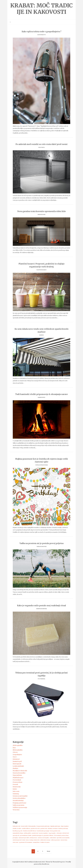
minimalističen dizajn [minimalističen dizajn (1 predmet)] (18, 833)
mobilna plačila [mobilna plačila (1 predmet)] (27, 833)
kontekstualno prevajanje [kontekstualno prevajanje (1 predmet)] (43, 831)
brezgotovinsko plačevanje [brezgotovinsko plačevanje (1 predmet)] (43, 826)
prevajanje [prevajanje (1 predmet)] (15, 838)
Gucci (15, 757)
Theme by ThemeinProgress (55, 862)
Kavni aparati (17, 764)
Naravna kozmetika (41, 609)
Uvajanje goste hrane (19, 803)
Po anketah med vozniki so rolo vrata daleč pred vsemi (42, 144)
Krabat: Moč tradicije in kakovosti (41, 9)
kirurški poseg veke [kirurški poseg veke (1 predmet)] (18, 831)
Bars (14, 748)
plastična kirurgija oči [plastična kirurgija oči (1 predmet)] (38, 835)
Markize (41, 335)
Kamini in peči (41, 397)
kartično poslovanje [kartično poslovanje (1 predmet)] (63, 829)
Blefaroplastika (18, 750)
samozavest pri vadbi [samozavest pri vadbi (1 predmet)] (24, 838)
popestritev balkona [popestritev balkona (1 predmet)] (48, 835)
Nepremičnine (17, 775)
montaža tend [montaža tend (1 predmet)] (35, 833)
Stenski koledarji (18, 801)
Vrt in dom (16, 810)
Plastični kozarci (41, 270)
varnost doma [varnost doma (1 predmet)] (64, 840)
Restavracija (17, 787)
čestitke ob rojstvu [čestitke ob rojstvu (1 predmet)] (45, 842)
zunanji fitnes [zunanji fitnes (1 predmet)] (36, 842)
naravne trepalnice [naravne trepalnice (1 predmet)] (43, 833)
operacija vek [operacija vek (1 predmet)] (16, 835)
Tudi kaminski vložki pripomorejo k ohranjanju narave (42, 394)
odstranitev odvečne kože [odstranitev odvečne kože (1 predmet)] (63, 833)
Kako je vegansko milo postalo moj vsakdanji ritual (41, 606)
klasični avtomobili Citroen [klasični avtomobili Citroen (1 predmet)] (30, 831)
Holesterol (16, 759)
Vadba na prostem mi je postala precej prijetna (41, 543)
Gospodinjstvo (41, 35)
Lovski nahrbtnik (18, 766)
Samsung (16, 794)
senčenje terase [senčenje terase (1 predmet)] (33, 838)
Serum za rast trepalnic (20, 796)
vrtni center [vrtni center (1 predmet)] (16, 842)
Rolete (15, 789)
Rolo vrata (42, 147)
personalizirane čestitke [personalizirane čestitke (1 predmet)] (26, 835)
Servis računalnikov (19, 798)
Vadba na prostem (42, 547)
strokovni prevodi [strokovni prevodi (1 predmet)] (17, 840)
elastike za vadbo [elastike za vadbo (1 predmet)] (17, 829)
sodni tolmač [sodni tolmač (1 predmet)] (53, 838)
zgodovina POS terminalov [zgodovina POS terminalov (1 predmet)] (26, 842)
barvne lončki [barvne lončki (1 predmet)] (24, 826)
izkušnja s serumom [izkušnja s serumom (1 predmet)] (53, 829)
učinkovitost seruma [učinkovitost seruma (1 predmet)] (45, 840)
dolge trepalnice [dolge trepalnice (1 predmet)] (65, 826)
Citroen (15, 752)
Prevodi (15, 784)
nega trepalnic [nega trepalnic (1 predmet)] (52, 833)
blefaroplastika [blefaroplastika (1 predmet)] (32, 826)
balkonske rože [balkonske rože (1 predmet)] (17, 826)
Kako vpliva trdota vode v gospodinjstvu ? (41, 32)
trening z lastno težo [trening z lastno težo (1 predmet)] (35, 840)
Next (48, 851)
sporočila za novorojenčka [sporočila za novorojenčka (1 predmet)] (63, 838)
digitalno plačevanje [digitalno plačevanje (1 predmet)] (55, 826)
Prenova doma (41, 215)
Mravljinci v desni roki (20, 771)
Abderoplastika (18, 745)
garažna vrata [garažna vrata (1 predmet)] (44, 829)
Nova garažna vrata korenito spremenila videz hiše (42, 211)
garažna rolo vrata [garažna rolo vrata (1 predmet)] (35, 829)
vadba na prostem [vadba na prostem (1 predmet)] (55, 840)
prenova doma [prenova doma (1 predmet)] (65, 835)
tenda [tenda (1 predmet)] (24, 840)
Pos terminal (41, 679)
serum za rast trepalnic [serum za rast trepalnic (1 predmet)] (43, 838)
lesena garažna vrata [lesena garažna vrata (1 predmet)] (55, 831)
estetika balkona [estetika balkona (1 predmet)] (26, 829)
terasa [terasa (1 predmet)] (27, 840)
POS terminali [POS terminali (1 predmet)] (57, 835)
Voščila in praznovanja (42, 465)
